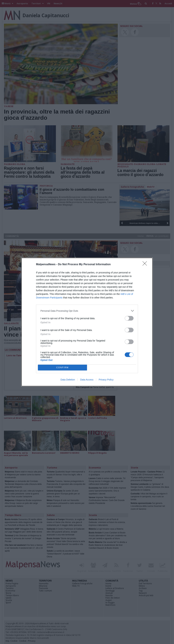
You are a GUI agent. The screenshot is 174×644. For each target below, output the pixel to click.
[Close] (146, 265)
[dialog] (87, 322)
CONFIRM (62, 368)
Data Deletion (68, 380)
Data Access (87, 380)
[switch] (129, 318)
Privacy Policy (106, 380)
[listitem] (87, 311)
